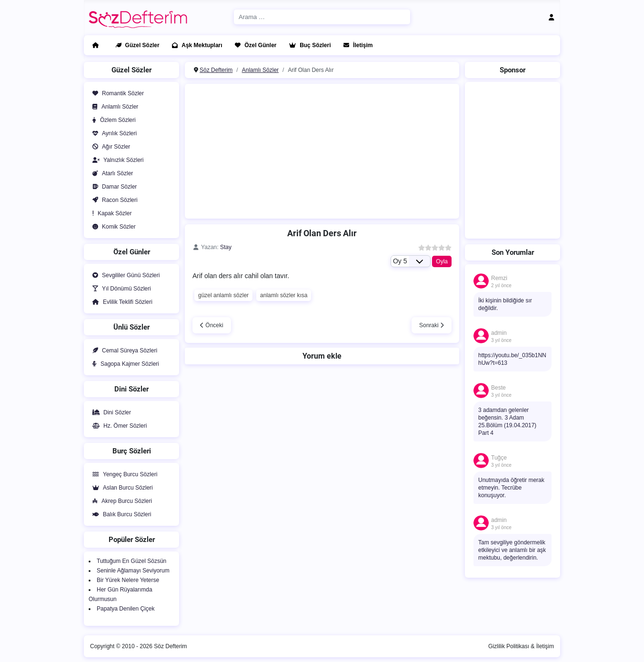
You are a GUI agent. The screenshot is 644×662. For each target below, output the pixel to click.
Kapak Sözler (110, 213)
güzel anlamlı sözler (223, 295)
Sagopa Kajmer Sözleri (124, 364)
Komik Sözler (112, 227)
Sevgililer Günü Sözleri (124, 275)
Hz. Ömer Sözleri (118, 426)
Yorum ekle (322, 356)
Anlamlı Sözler (113, 107)
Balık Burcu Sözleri (120, 514)
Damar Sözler (113, 187)
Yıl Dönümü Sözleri (120, 289)
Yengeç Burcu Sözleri (123, 474)
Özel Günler (254, 45)
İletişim (356, 45)
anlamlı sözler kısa (284, 295)
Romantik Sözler (116, 93)
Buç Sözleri (308, 45)
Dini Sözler (110, 412)
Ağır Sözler (109, 147)
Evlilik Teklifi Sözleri (121, 302)
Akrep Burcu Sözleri (120, 501)
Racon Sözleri (113, 200)
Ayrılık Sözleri (113, 133)
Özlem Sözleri (112, 120)
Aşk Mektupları (195, 45)
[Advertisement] (322, 150)
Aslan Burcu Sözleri (121, 488)
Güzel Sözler (136, 45)
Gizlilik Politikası (509, 646)
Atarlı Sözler (111, 173)
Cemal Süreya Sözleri (123, 351)
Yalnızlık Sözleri (116, 160)
